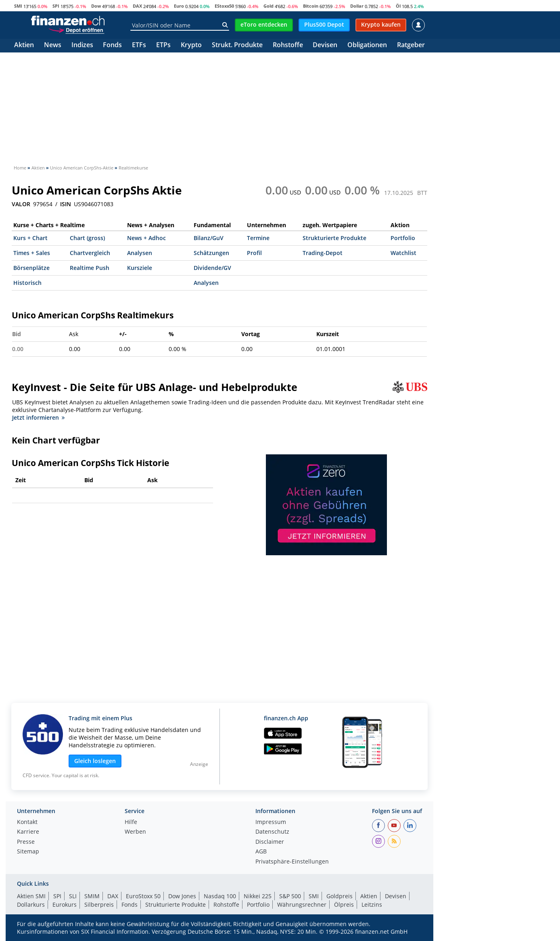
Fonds (112, 45)
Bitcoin (311, 6)
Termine (258, 238)
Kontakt (27, 822)
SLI (73, 896)
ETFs (139, 45)
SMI (18, 6)
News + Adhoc (146, 238)
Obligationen (367, 45)
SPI (56, 6)
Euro (179, 6)
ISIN (66, 204)
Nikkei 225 (258, 896)
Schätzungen (211, 253)
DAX (137, 6)
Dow (96, 6)
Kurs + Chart (30, 238)
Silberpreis (99, 904)
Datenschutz (272, 832)
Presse (26, 842)
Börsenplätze (31, 268)
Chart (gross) (87, 238)
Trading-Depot (323, 253)
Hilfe (131, 822)
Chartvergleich (90, 253)
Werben (135, 832)
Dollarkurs (31, 904)
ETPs (163, 45)
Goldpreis (340, 896)
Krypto (191, 45)
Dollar (357, 6)
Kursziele (140, 268)
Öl (398, 6)
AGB (261, 852)
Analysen (140, 253)
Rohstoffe (288, 45)
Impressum (271, 822)
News (53, 45)
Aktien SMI (31, 896)
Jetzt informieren (38, 417)
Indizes (82, 45)
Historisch (27, 283)
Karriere (28, 832)
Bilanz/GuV (209, 238)
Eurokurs (65, 904)
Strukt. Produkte (237, 45)
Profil (254, 253)
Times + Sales (32, 253)
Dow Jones (182, 896)
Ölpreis (344, 904)
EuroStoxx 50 (143, 896)
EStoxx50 (224, 6)
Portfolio (403, 238)
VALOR (21, 204)
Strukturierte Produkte (334, 238)
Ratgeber (411, 45)
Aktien (24, 45)
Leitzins (372, 904)
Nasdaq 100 (220, 896)
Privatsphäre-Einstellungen (292, 862)
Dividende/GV (212, 268)
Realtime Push (90, 268)
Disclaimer (270, 842)
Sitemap (28, 852)
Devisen (325, 45)
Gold (269, 6)
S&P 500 (290, 896)
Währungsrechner (302, 904)
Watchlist (403, 253)
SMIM (92, 896)
